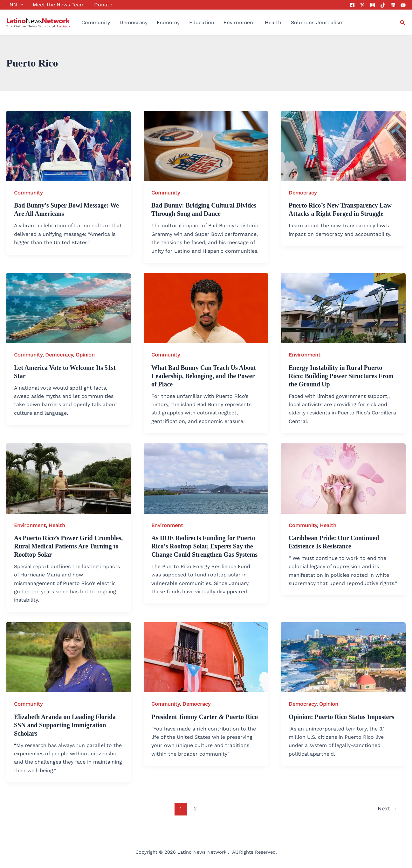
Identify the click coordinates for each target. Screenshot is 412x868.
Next (388, 808)
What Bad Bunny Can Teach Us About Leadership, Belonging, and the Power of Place (204, 376)
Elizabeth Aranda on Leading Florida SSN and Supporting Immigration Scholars (65, 725)
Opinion (85, 355)
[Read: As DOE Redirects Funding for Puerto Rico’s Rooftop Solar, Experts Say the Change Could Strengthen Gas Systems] (206, 478)
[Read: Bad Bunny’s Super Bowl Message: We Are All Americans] (69, 146)
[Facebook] (352, 5)
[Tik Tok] (383, 5)
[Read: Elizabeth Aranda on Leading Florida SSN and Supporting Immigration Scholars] (69, 657)
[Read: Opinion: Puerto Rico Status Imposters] (343, 657)
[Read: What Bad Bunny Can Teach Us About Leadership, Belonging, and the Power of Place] (206, 308)
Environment (239, 22)
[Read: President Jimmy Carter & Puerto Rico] (206, 657)
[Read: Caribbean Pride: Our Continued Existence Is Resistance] (343, 478)
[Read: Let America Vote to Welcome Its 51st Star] (69, 308)
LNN (15, 5)
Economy (168, 22)
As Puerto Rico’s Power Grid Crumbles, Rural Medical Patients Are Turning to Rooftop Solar (68, 546)
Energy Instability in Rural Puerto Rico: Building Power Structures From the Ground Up (341, 376)
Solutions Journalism (317, 22)
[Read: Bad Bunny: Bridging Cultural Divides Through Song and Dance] (206, 146)
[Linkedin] (393, 5)
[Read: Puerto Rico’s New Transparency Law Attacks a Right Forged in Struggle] (343, 146)
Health (273, 22)
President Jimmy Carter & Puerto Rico (205, 717)
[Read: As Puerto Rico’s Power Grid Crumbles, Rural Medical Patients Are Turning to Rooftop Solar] (69, 478)
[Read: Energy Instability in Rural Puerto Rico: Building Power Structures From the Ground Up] (343, 308)
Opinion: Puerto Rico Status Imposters (341, 717)
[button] (20, 5)
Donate (103, 5)
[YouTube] (403, 5)
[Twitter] (362, 5)
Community (96, 22)
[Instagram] (373, 5)
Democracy (134, 22)
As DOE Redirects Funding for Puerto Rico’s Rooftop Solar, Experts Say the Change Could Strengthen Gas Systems (204, 546)
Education (202, 22)
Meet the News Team (59, 5)
